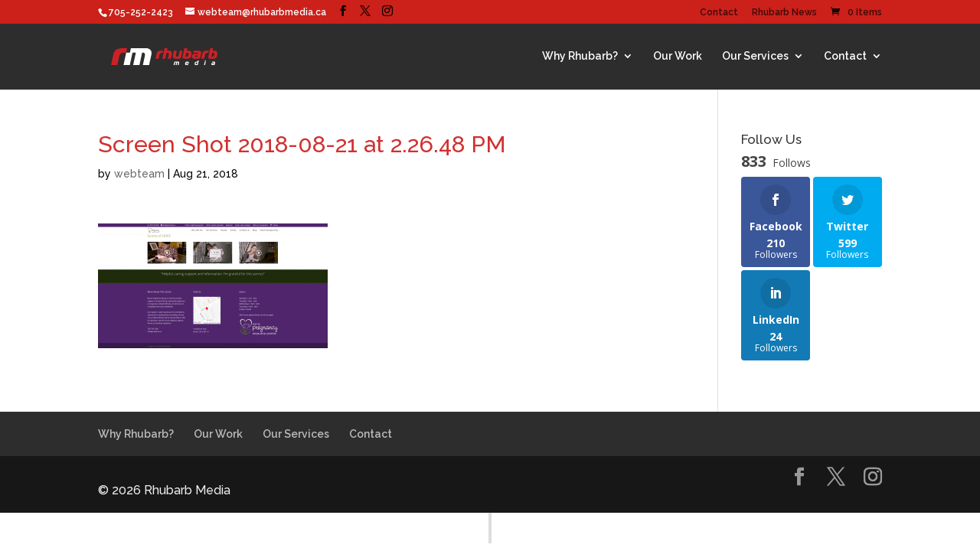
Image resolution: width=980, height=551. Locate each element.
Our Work (678, 56)
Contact (719, 13)
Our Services (755, 56)
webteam (139, 174)
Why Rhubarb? (580, 56)
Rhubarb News (784, 13)
